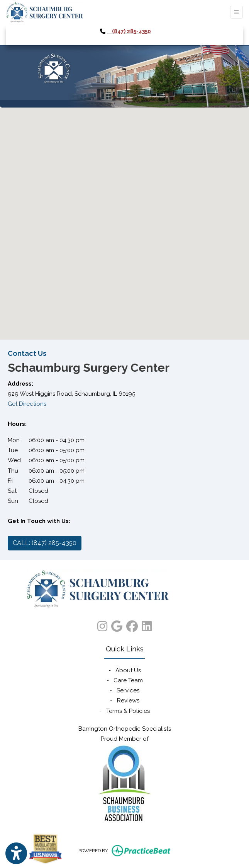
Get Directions (27, 404)
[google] (117, 625)
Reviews (128, 701)
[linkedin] (147, 625)
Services (128, 690)
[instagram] (102, 625)
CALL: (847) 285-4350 (45, 543)
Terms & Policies (128, 711)
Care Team (128, 680)
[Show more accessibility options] (16, 853)
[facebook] (132, 625)
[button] (125, 216)
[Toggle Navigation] (236, 12)
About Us (128, 670)
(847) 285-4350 (131, 31)
